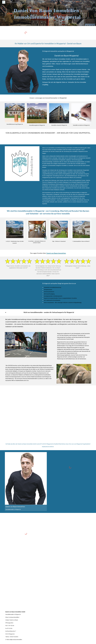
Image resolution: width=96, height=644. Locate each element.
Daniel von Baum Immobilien (56, 253)
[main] (48, 13)
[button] (94, 2)
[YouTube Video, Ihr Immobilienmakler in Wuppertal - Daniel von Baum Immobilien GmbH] (22, 293)
